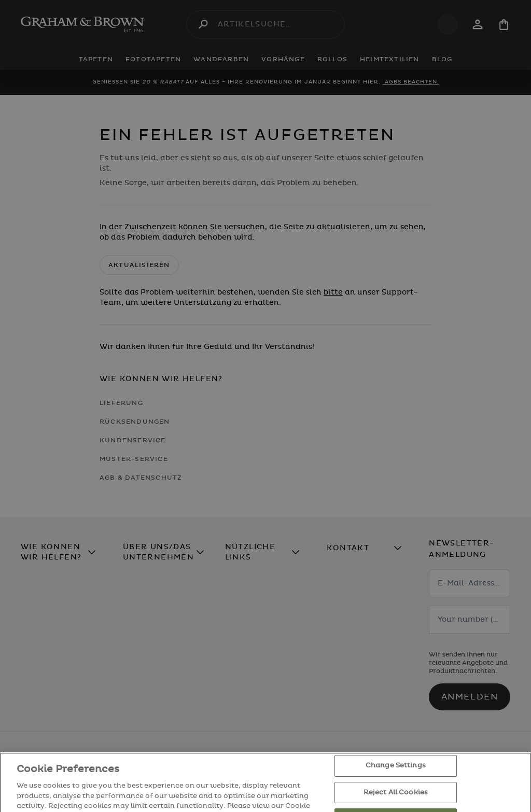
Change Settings (396, 780)
